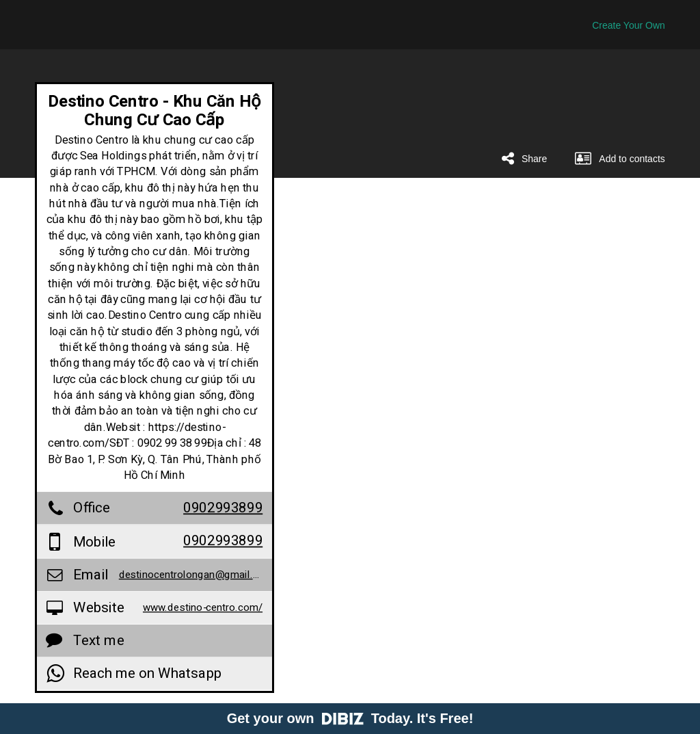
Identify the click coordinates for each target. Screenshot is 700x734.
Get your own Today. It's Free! (350, 718)
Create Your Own (629, 25)
